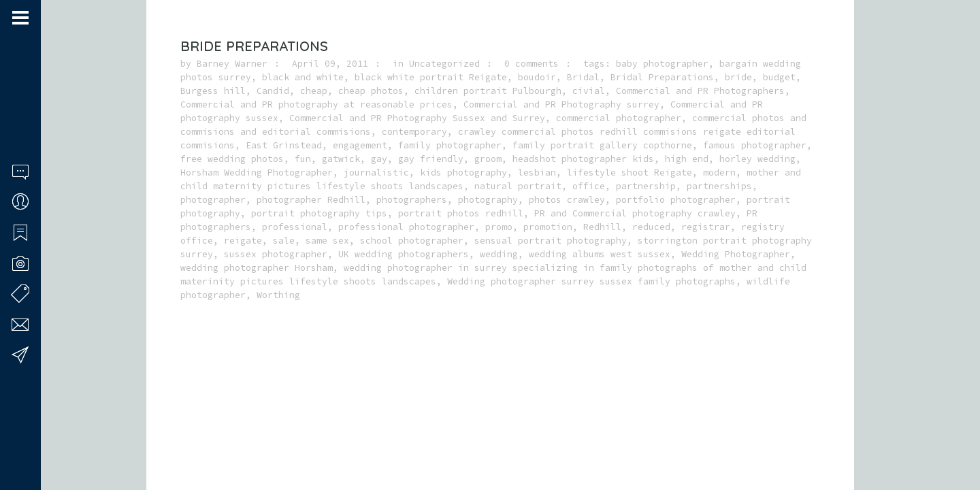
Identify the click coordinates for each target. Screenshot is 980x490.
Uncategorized (444, 64)
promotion (548, 227)
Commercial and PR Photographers (700, 91)
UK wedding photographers (404, 254)
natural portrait (518, 186)
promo (499, 227)
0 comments (532, 64)
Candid (273, 91)
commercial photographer (619, 118)
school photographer (412, 241)
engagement (360, 145)
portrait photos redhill (461, 213)
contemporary (414, 132)
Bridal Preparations (662, 77)
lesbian (537, 173)
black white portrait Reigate (431, 77)
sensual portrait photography (551, 241)
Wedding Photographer (736, 254)
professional (295, 227)
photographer (213, 200)
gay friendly (431, 159)
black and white (303, 77)
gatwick (341, 159)
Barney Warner (232, 64)
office (589, 186)
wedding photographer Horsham (257, 268)
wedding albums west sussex (600, 254)
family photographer (450, 145)
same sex (327, 241)
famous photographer (755, 145)
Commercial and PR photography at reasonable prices (316, 104)
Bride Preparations (254, 46)
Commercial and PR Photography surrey (561, 104)
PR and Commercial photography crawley (635, 213)
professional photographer (406, 227)
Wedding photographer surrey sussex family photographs (591, 281)
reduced (651, 227)
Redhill (602, 227)
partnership (646, 186)
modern (719, 173)
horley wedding (757, 159)
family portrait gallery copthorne (602, 145)
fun (303, 159)
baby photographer (662, 64)
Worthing (278, 295)
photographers (412, 200)
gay (379, 159)
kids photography (463, 173)
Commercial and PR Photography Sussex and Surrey (417, 118)
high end (687, 159)
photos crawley (567, 200)
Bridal (583, 77)
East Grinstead (284, 145)
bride (738, 77)
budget (779, 77)
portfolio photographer (676, 200)
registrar (706, 227)
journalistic (376, 173)
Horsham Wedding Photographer (257, 173)
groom (488, 159)
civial (589, 91)
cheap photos (371, 91)
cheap (314, 91)
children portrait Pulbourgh (488, 91)
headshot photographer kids (583, 159)
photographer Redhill (311, 200)
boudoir (537, 77)
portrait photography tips (319, 213)
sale (284, 241)
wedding (499, 254)
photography (488, 200)
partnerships (719, 186)
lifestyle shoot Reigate (630, 173)
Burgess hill (213, 91)
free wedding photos (232, 159)
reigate (243, 241)
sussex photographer (276, 254)
